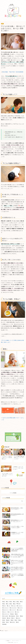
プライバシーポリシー (16, 641)
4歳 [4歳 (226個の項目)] (18, 602)
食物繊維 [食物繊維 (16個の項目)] (5, 624)
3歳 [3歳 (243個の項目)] (15, 602)
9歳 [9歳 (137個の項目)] (15, 604)
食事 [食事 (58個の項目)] (18, 622)
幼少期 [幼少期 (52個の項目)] (9, 618)
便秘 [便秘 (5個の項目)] (17, 614)
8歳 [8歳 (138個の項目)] (11, 604)
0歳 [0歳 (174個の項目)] (4, 602)
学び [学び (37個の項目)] (18, 616)
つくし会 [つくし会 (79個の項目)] (14, 606)
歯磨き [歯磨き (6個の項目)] (8, 620)
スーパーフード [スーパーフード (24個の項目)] (13, 610)
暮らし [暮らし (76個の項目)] (14, 618)
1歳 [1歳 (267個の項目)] (8, 602)
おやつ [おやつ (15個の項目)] (5, 606)
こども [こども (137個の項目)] (9, 606)
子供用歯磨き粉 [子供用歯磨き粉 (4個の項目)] (13, 616)
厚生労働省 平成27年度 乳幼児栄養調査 (13, 72)
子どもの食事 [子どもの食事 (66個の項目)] (6, 616)
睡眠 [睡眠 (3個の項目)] (13, 620)
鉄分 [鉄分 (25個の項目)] (8, 622)
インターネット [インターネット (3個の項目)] (6, 608)
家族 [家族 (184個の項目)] (22, 616)
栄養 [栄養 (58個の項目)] (4, 620)
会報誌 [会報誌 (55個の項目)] (13, 614)
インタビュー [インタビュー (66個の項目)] (20, 606)
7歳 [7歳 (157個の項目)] (8, 604)
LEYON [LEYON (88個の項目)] (19, 604)
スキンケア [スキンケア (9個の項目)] (21, 608)
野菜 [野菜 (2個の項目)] (4, 622)
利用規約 (8, 641)
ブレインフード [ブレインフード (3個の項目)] (11, 612)
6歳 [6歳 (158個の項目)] (4, 604)
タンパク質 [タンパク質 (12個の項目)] (20, 610)
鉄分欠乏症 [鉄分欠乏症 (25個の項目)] (13, 622)
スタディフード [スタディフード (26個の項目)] (6, 610)
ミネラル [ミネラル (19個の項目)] (17, 612)
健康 (2, 24)
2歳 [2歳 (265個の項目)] (11, 602)
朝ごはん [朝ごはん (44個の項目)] (19, 618)
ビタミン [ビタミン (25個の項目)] (5, 612)
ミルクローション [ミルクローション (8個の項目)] (6, 614)
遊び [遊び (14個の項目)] (20, 620)
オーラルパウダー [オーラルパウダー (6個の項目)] (14, 608)
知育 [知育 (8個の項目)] (16, 620)
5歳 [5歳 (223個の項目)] (22, 602)
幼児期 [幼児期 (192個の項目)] (5, 618)
